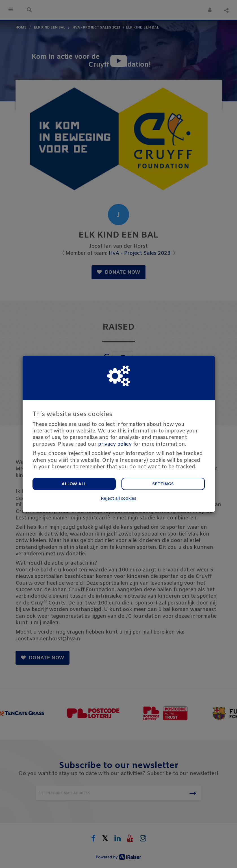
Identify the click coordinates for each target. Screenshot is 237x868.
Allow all (74, 484)
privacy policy (115, 444)
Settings (163, 484)
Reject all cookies (118, 499)
